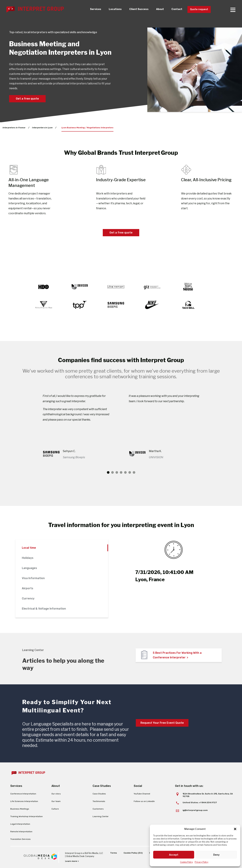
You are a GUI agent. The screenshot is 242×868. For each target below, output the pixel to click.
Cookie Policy (186, 862)
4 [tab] (121, 472)
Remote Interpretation (21, 832)
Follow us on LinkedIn (144, 801)
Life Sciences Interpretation (24, 801)
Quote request (198, 10)
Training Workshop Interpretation (27, 816)
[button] (235, 829)
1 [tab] (108, 472)
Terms (113, 853)
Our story (56, 794)
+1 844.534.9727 (208, 802)
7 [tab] (134, 472)
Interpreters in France (14, 128)
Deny (216, 855)
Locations (111, 9)
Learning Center (101, 816)
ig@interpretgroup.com (195, 810)
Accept (174, 855)
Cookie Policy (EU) (133, 853)
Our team (56, 801)
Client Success (135, 9)
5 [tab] (125, 472)
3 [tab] (117, 472)
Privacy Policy (201, 862)
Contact (175, 9)
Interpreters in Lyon (42, 128)
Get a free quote (27, 99)
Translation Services (20, 839)
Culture (55, 809)
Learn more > (72, 861)
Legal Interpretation (20, 824)
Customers (98, 809)
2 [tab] (112, 472)
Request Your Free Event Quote (162, 723)
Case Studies (99, 794)
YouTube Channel (142, 794)
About (157, 9)
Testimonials (99, 801)
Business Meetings (20, 809)
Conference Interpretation (23, 794)
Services (90, 9)
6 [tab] (130, 472)
